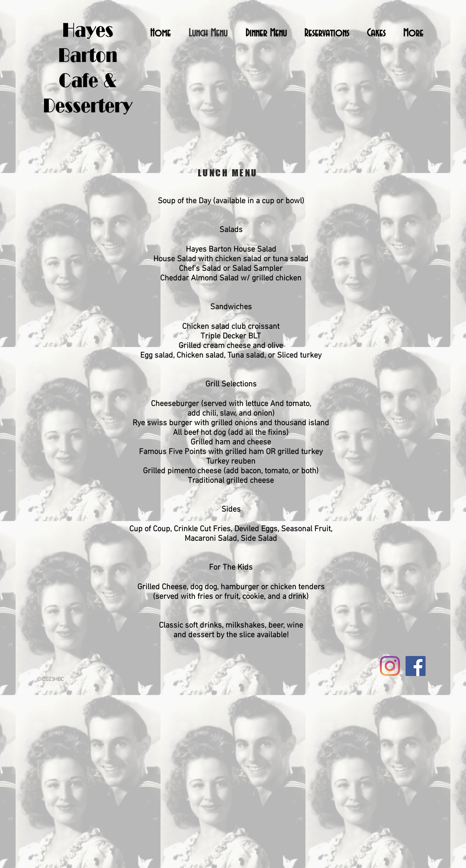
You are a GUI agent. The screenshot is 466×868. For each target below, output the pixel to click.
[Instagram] (390, 666)
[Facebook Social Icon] (416, 666)
